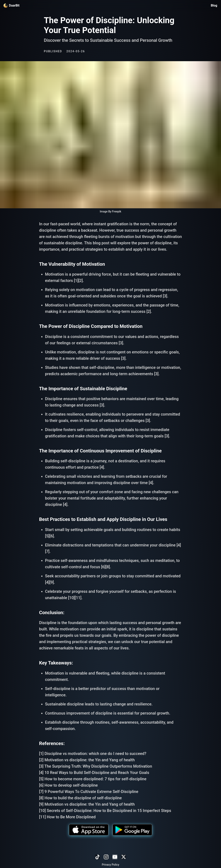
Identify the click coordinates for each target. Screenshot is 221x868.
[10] (71, 598)
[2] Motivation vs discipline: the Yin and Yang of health (87, 760)
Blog (214, 5)
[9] (52, 582)
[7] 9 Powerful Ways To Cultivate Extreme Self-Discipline (89, 792)
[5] (47, 536)
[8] (108, 567)
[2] (81, 281)
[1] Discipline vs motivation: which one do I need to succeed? (93, 754)
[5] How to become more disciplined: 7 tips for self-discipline (93, 779)
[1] (76, 281)
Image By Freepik (110, 211)
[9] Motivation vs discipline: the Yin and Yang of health (87, 804)
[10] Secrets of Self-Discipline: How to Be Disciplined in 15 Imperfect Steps (105, 811)
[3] (165, 296)
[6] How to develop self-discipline (68, 785)
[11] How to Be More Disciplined (67, 817)
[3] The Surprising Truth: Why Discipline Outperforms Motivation (96, 766)
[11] (78, 598)
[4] (102, 467)
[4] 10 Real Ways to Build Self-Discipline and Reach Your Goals (94, 773)
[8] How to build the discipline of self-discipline (80, 798)
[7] (47, 551)
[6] (52, 536)
